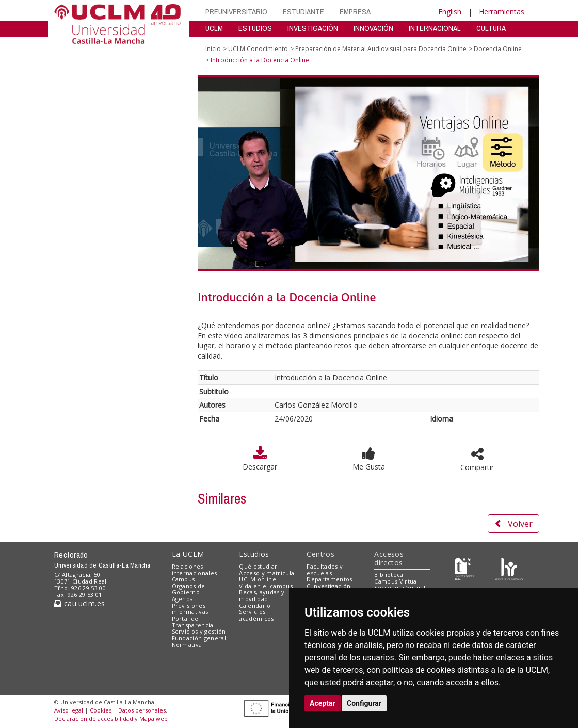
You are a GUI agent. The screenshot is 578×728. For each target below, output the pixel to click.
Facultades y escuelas (325, 570)
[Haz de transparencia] (464, 568)
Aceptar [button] (323, 703)
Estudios (254, 554)
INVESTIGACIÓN (313, 28)
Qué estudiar (258, 566)
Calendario (255, 605)
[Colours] (509, 568)
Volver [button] (513, 524)
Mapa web (154, 718)
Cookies (101, 710)
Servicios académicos (256, 615)
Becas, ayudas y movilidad (262, 595)
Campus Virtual (396, 581)
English (450, 12)
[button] (368, 454)
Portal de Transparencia (193, 622)
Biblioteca (389, 575)
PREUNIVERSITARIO (236, 12)
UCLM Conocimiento (258, 49)
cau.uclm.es (79, 603)
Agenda (183, 599)
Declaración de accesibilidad (94, 718)
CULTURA (491, 28)
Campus (183, 579)
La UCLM (188, 554)
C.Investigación (328, 586)
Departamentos (329, 579)
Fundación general (199, 638)
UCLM (214, 28)
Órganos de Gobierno (189, 589)
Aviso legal (69, 710)
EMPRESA (355, 12)
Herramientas (502, 12)
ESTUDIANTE (303, 12)
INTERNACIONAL (435, 28)
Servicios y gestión (199, 631)
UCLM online (258, 579)
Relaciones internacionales (195, 570)
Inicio (213, 49)
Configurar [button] (364, 703)
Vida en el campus (266, 586)
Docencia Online (498, 49)
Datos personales (142, 710)
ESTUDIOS (255, 28)
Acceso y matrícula (267, 573)
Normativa (187, 645)
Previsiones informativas (190, 609)
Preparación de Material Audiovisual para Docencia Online (381, 49)
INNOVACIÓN (373, 28)
